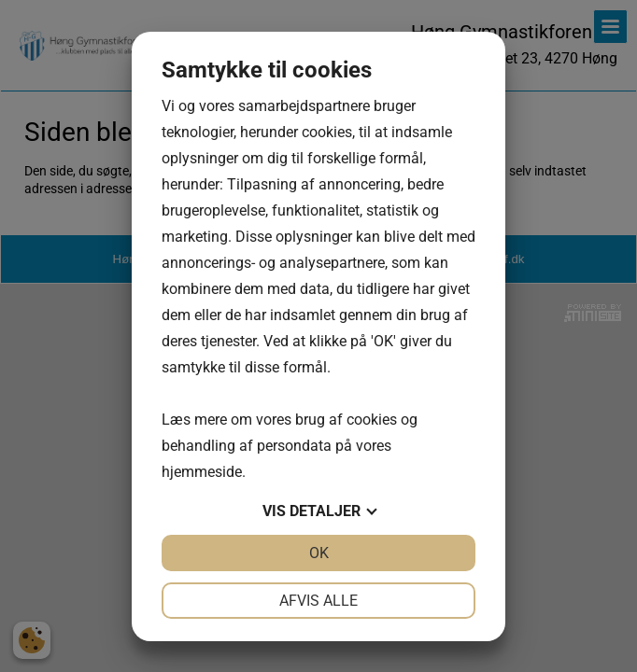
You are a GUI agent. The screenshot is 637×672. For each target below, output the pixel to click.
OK (319, 553)
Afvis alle (318, 601)
